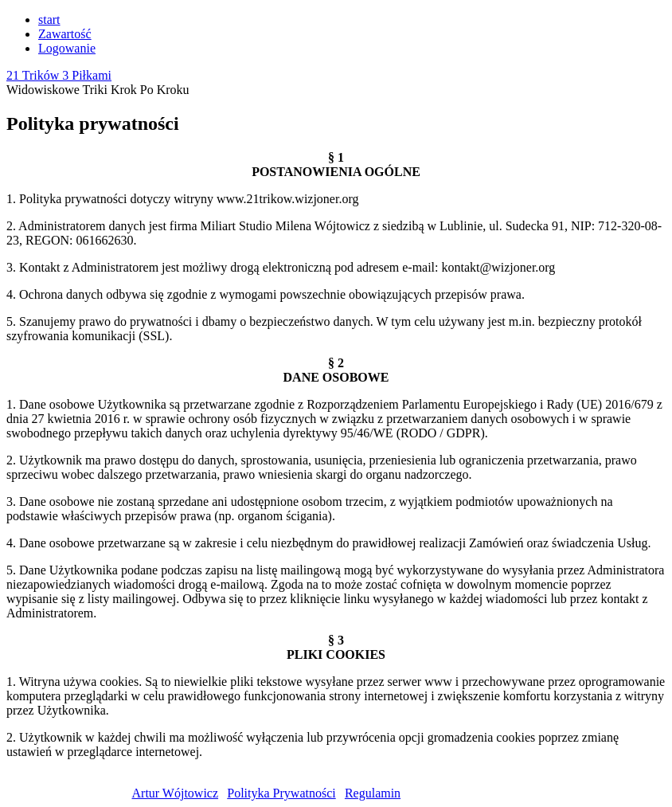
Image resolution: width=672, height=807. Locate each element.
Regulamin (373, 793)
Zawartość (65, 34)
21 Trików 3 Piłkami (59, 75)
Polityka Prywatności (281, 793)
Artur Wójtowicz (176, 793)
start (49, 20)
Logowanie (67, 48)
